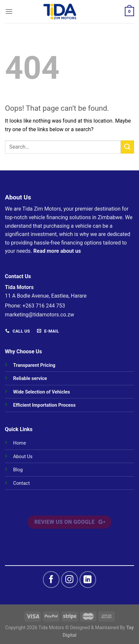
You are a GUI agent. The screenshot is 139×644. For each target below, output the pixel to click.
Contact (21, 483)
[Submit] (127, 147)
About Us (23, 457)
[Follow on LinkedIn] (88, 579)
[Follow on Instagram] (69, 579)
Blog (18, 470)
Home (20, 443)
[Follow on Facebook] (51, 579)
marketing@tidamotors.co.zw (40, 315)
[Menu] (9, 11)
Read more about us (57, 251)
